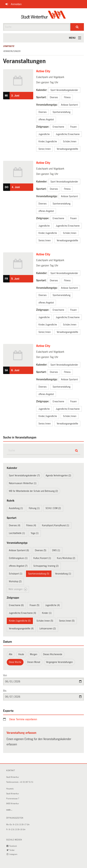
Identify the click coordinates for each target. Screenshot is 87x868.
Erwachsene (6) (16, 605)
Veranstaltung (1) (63, 574)
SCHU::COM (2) (53, 508)
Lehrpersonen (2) (48, 629)
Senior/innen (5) (67, 621)
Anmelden (16, 4)
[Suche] (77, 27)
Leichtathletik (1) (17, 533)
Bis (5, 691)
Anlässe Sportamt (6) (19, 550)
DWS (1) (56, 550)
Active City (43, 71)
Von (5, 675)
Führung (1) (34, 508)
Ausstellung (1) (16, 508)
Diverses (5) (41, 550)
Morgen (34, 654)
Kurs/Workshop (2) (66, 558)
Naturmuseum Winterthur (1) (23, 483)
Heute (21, 654)
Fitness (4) (31, 525)
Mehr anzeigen (18, 589)
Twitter (11, 850)
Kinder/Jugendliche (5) (20, 621)
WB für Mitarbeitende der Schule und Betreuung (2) (33, 491)
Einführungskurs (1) (18, 558)
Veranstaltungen (12, 51)
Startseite (9, 46)
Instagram (12, 854)
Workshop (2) (15, 581)
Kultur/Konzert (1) (42, 558)
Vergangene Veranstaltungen (59, 662)
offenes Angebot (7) (18, 566)
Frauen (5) (34, 605)
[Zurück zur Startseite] (43, 16)
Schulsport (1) (16, 574)
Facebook (12, 846)
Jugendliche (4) (52, 605)
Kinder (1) (47, 613)
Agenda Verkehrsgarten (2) (58, 475)
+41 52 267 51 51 (26, 782)
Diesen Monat (34, 662)
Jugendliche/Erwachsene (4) (22, 613)
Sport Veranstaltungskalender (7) (24, 475)
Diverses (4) (15, 525)
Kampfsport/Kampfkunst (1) (56, 525)
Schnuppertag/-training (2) (46, 566)
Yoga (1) (35, 533)
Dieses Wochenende (53, 654)
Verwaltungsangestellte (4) (21, 629)
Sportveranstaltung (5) (39, 574)
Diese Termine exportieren (23, 719)
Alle (11, 654)
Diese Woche (15, 662)
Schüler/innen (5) (45, 621)
